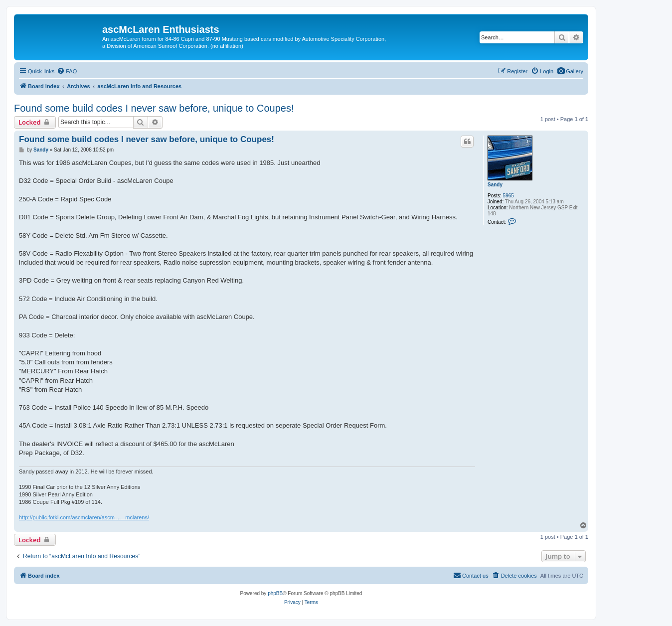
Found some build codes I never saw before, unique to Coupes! (154, 108)
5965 (508, 196)
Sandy (495, 185)
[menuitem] (570, 71)
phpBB (275, 593)
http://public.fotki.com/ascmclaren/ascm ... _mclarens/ (84, 517)
